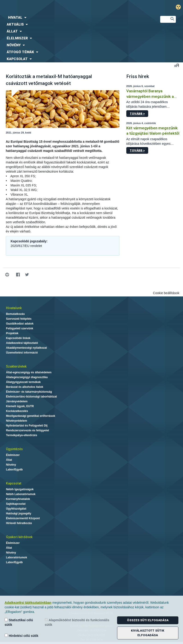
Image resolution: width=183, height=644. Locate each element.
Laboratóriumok (16, 557)
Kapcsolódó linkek (18, 338)
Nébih (61, 7)
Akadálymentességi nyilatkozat (26, 348)
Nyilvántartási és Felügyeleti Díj (27, 426)
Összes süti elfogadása (148, 620)
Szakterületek (16, 366)
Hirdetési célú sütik (21, 636)
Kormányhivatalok (18, 499)
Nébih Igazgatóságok (20, 489)
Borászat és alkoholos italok (25, 387)
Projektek (12, 333)
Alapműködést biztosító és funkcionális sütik (77, 622)
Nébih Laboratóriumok (21, 494)
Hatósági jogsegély (19, 513)
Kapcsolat (14, 483)
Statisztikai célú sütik (19, 622)
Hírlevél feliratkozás (19, 523)
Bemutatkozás (15, 314)
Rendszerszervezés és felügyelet (28, 430)
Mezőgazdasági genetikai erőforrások (31, 416)
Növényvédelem (16, 421)
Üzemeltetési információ (22, 353)
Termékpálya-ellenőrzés (22, 435)
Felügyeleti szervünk (20, 328)
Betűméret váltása (177, 65)
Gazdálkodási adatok (20, 324)
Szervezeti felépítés (19, 319)
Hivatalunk (14, 308)
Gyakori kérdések (19, 537)
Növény (11, 465)
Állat (9, 460)
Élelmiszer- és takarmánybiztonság (29, 392)
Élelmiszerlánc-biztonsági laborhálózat (31, 397)
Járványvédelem (17, 401)
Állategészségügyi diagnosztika (27, 377)
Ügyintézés (14, 449)
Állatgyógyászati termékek (23, 382)
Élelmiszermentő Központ (23, 518)
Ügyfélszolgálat (16, 509)
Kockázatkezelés (17, 411)
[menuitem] (76, 17)
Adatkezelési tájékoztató (22, 343)
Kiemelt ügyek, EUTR (20, 406)
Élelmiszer (13, 455)
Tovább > (137, 114)
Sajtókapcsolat (16, 504)
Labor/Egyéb (14, 470)
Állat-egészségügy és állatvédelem (29, 372)
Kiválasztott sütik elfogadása (148, 633)
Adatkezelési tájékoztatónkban (28, 603)
